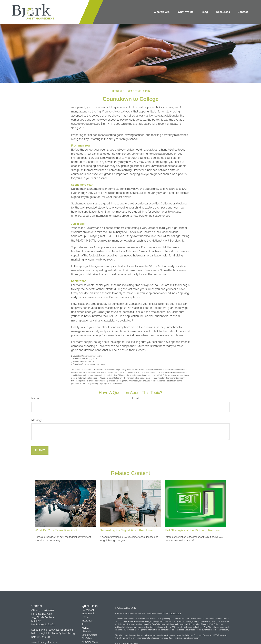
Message (37, 420)
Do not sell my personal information (184, 638)
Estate (85, 617)
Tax (84, 624)
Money (86, 628)
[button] (162, 12)
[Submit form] (40, 450)
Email (136, 398)
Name (35, 398)
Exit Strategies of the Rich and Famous (192, 530)
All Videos (87, 638)
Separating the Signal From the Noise (126, 530)
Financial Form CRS (127, 608)
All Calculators (90, 642)
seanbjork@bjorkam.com (45, 642)
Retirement (88, 610)
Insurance (87, 621)
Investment (88, 614)
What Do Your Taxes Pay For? (56, 530)
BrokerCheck (176, 613)
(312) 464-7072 (46, 610)
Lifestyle (87, 631)
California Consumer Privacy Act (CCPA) (202, 635)
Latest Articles (90, 635)
